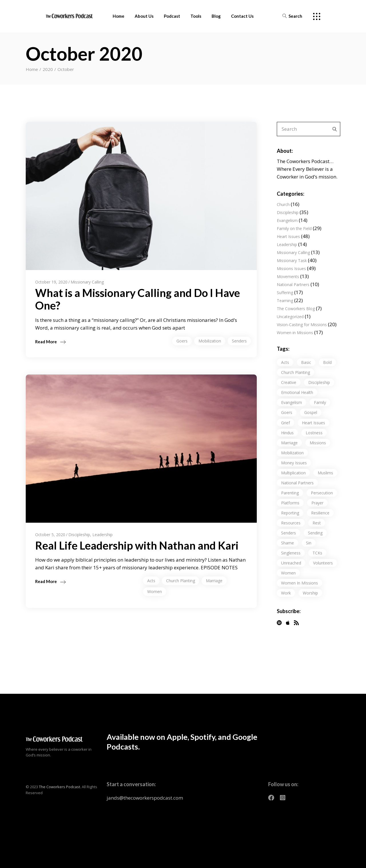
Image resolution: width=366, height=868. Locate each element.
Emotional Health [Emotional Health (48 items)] (297, 392)
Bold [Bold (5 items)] (327, 362)
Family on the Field (294, 228)
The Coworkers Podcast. (60, 787)
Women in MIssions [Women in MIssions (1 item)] (300, 583)
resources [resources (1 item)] (291, 523)
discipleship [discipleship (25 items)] (319, 382)
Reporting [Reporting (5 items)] (290, 513)
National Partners (293, 285)
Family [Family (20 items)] (320, 402)
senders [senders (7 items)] (289, 533)
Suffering (285, 293)
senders (239, 341)
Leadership (103, 535)
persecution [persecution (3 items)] (322, 493)
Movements (288, 277)
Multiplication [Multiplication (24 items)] (293, 473)
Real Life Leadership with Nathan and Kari (137, 545)
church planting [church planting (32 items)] (296, 372)
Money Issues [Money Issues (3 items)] (294, 463)
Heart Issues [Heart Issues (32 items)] (314, 423)
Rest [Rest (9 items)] (317, 523)
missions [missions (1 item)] (318, 443)
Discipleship (79, 535)
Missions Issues (291, 268)
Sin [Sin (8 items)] (309, 543)
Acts (151, 581)
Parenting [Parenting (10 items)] (290, 493)
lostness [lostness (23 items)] (314, 433)
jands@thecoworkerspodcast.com (145, 798)
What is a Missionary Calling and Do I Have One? (138, 299)
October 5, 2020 (50, 535)
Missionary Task (292, 260)
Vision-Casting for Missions (302, 325)
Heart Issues (288, 236)
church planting (181, 581)
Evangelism (287, 220)
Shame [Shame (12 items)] (288, 543)
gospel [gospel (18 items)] (311, 412)
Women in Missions (295, 333)
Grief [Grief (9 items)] (286, 423)
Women (155, 591)
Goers (182, 341)
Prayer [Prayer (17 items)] (317, 503)
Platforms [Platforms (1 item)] (290, 503)
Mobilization (210, 341)
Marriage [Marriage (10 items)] (289, 443)
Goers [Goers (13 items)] (287, 412)
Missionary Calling (87, 282)
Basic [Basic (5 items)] (306, 362)
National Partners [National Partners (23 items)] (297, 483)
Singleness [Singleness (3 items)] (291, 553)
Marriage (214, 581)
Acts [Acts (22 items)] (285, 362)
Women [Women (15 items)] (288, 573)
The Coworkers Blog (296, 309)
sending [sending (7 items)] (315, 533)
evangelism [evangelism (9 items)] (292, 402)
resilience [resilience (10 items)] (320, 513)
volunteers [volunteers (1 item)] (323, 563)
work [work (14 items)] (286, 593)
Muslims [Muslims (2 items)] (325, 473)
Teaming (285, 301)
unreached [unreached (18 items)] (291, 563)
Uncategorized (290, 317)
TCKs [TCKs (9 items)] (317, 553)
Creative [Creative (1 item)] (289, 382)
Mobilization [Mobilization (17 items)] (292, 453)
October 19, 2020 (51, 282)
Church (283, 204)
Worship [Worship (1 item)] (310, 593)
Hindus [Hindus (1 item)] (287, 433)
